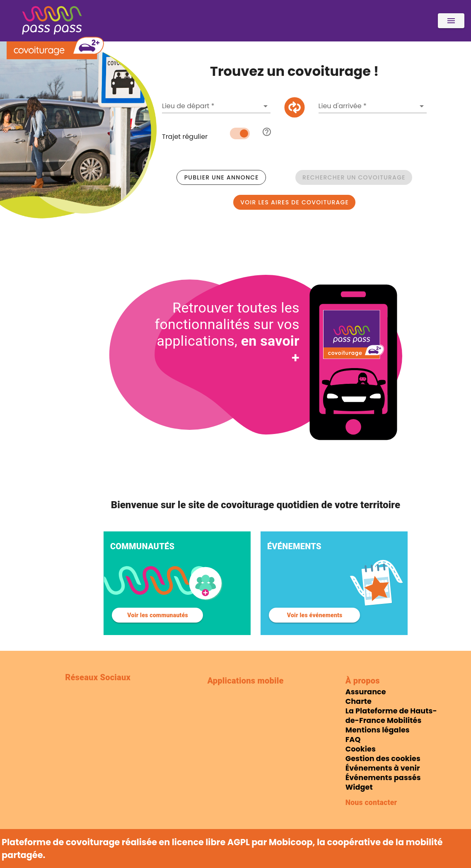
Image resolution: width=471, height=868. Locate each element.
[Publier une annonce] (221, 177)
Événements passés (383, 778)
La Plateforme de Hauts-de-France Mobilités (391, 716)
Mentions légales (378, 730)
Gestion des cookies (383, 759)
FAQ (353, 739)
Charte (359, 701)
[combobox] (216, 106)
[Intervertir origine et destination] (295, 107)
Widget (359, 787)
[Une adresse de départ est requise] (210, 106)
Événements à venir (383, 768)
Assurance (366, 692)
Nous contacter (371, 803)
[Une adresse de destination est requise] (367, 106)
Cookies (361, 749)
